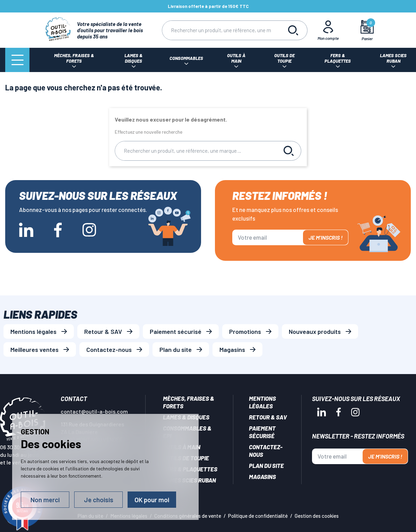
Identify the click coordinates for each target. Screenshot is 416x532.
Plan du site (176, 349)
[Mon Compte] (328, 30)
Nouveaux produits (315, 331)
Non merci (45, 500)
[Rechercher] (221, 30)
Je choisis (99, 500)
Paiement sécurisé (176, 331)
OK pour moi (152, 500)
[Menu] (17, 60)
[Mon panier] (367, 30)
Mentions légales (33, 331)
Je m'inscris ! (326, 237)
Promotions (245, 331)
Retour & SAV (103, 331)
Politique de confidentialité (258, 516)
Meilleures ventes (34, 349)
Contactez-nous (109, 349)
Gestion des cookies (317, 516)
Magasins (232, 349)
